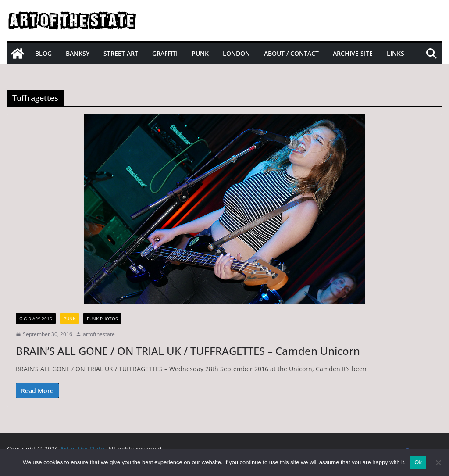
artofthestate (99, 334)
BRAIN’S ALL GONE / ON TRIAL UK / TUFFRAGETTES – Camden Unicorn (188, 351)
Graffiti (165, 53)
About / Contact (291, 53)
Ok (418, 462)
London (236, 53)
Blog (43, 53)
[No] (438, 462)
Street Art (121, 53)
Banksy (78, 53)
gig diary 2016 (36, 319)
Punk (200, 53)
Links (396, 53)
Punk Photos (102, 319)
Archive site (353, 53)
